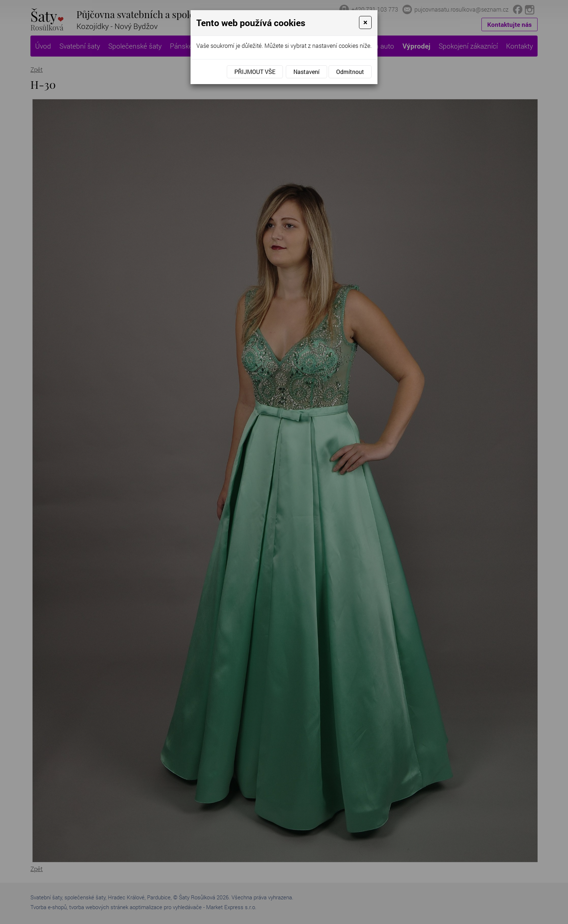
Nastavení (306, 72)
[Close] (365, 22)
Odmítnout (350, 72)
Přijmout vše (255, 72)
